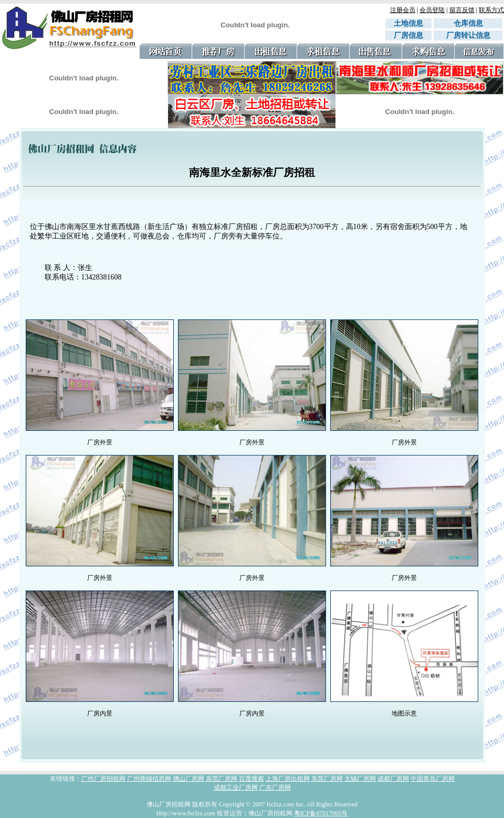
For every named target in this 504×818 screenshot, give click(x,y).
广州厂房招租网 (103, 779)
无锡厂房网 (360, 779)
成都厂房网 (393, 779)
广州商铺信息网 (149, 779)
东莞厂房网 (222, 779)
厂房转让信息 (468, 35)
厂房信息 (408, 35)
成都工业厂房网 (236, 788)
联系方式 (491, 10)
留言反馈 (462, 10)
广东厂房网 (275, 788)
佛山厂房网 (188, 779)
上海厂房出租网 (288, 779)
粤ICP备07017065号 (321, 813)
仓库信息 (472, 23)
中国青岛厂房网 (433, 779)
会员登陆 (432, 10)
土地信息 (408, 23)
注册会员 (403, 10)
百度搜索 (251, 779)
